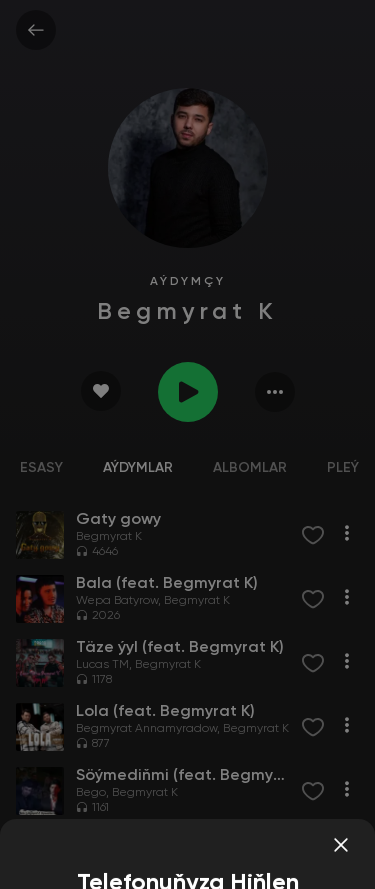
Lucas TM (102, 665)
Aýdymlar (138, 468)
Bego (91, 793)
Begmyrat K (109, 537)
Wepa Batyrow (117, 601)
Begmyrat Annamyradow (146, 729)
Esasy (41, 468)
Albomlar (250, 468)
